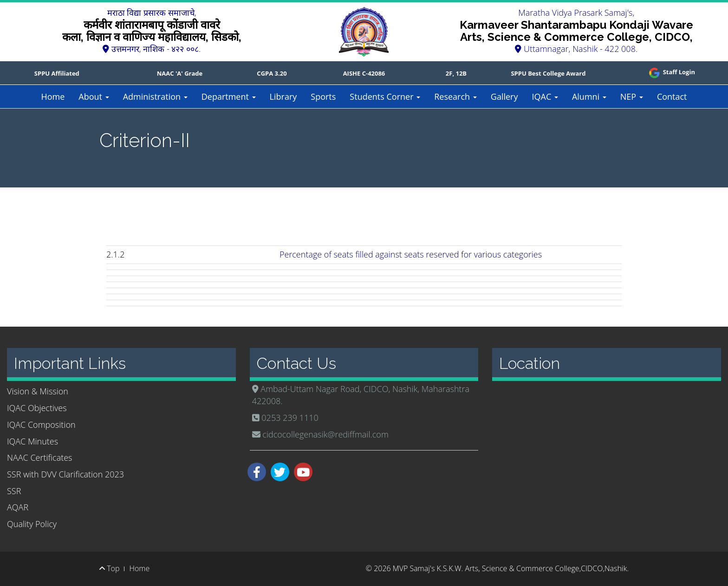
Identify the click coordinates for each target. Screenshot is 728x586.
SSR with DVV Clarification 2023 (65, 474)
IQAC (545, 97)
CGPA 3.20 (272, 73)
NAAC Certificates (39, 457)
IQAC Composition (41, 425)
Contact (672, 97)
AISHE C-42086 (364, 73)
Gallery (504, 97)
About (94, 97)
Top (109, 568)
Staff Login (671, 72)
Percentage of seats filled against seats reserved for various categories (411, 254)
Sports (323, 97)
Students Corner (385, 97)
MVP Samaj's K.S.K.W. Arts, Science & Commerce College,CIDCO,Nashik (510, 568)
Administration (155, 97)
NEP (632, 97)
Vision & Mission (38, 391)
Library (283, 97)
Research (455, 97)
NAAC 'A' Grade (180, 73)
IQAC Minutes (32, 441)
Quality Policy (32, 524)
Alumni (589, 97)
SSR (14, 491)
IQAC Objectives (37, 408)
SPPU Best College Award (548, 73)
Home (53, 97)
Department (229, 97)
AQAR (18, 507)
